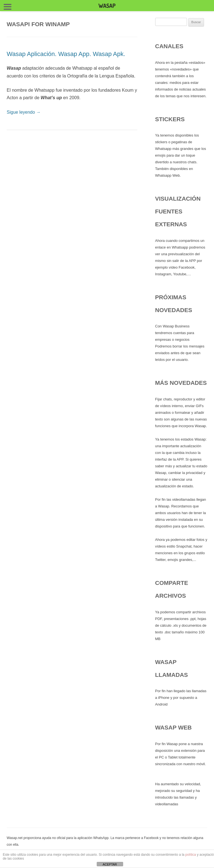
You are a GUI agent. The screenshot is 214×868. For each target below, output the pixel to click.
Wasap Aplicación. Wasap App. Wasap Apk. (66, 54)
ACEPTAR (110, 864)
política (191, 855)
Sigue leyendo (24, 112)
